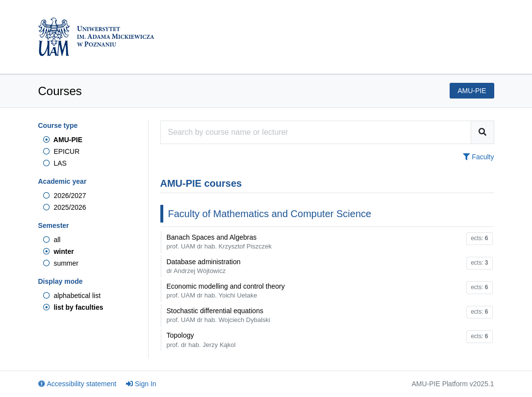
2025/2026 (65, 207)
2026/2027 (65, 196)
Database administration (204, 266)
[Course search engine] (316, 132)
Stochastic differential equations (218, 315)
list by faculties (73, 307)
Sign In (141, 384)
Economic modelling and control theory (226, 291)
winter (59, 251)
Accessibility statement (77, 384)
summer (61, 263)
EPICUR (62, 151)
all (52, 240)
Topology (201, 340)
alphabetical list (72, 296)
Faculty (478, 157)
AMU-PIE (63, 140)
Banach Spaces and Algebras (219, 242)
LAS (55, 163)
